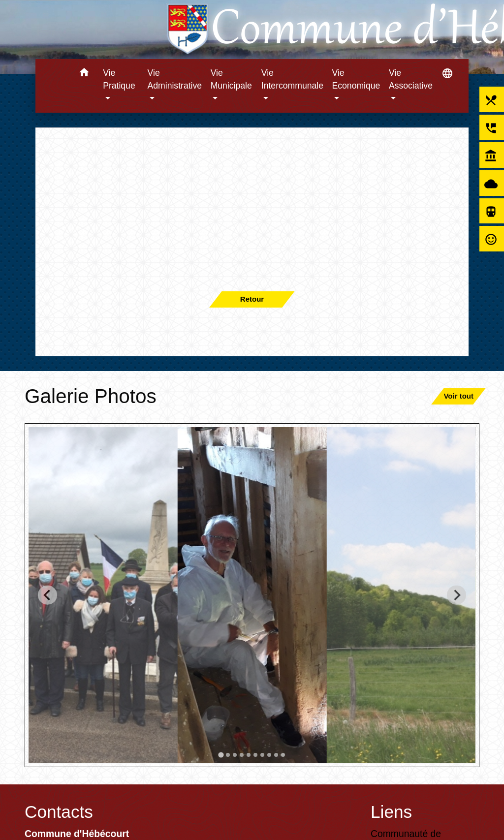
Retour (252, 299)
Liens (391, 812)
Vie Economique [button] (356, 79)
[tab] (221, 755)
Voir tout (458, 396)
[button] (84, 74)
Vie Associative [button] (411, 79)
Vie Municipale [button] (231, 79)
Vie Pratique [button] (119, 79)
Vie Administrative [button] (175, 79)
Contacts (59, 812)
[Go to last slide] (47, 595)
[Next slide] (457, 595)
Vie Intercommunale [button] (292, 79)
